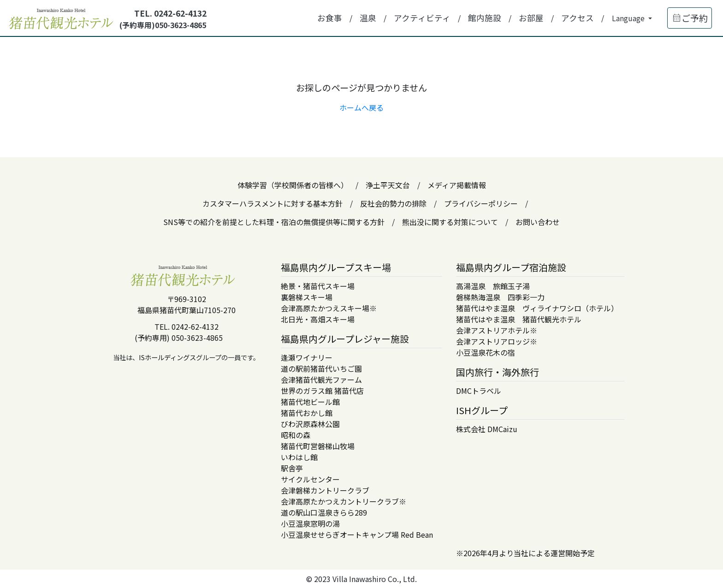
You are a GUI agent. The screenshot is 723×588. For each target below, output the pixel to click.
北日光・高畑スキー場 (318, 319)
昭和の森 (296, 435)
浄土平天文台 (388, 185)
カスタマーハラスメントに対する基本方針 (273, 203)
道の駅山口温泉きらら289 (324, 512)
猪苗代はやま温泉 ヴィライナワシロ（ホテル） (537, 308)
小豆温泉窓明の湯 (310, 523)
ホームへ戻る (361, 107)
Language (629, 18)
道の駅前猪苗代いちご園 (321, 368)
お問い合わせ (538, 222)
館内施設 (485, 18)
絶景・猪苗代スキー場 (318, 286)
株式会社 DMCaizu (487, 429)
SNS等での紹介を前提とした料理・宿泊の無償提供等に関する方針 (274, 222)
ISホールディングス (167, 357)
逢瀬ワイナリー (307, 357)
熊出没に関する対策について (450, 222)
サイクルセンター (310, 479)
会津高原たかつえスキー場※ (329, 308)
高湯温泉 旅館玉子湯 (493, 286)
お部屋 (531, 18)
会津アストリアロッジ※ (497, 341)
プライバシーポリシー (481, 203)
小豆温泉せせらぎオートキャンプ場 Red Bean (357, 535)
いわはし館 (299, 457)
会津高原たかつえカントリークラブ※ (344, 501)
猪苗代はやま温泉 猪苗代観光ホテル (519, 319)
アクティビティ (422, 18)
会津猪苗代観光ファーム (321, 380)
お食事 (330, 18)
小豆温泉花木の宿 (486, 352)
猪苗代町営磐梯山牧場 (318, 446)
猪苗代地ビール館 (310, 402)
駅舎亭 (292, 468)
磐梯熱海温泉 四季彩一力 (500, 297)
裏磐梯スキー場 (307, 297)
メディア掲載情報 (457, 185)
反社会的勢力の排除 (393, 203)
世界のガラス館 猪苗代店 (322, 391)
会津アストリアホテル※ (497, 330)
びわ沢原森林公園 (310, 424)
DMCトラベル (479, 391)
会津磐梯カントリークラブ (325, 490)
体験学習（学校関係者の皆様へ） (293, 185)
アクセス (578, 18)
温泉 (368, 18)
